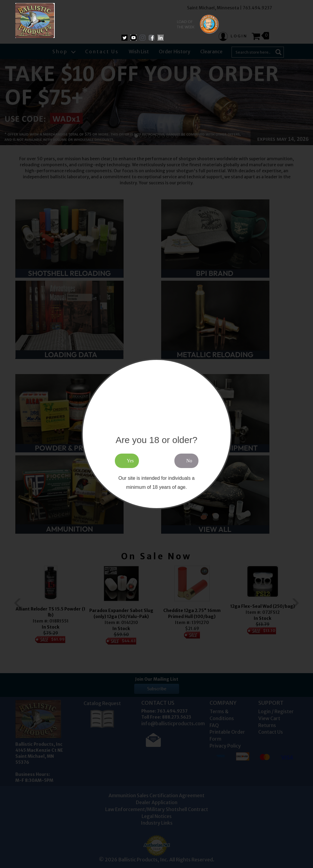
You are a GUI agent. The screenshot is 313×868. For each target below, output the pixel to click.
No (189, 461)
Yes (130, 461)
